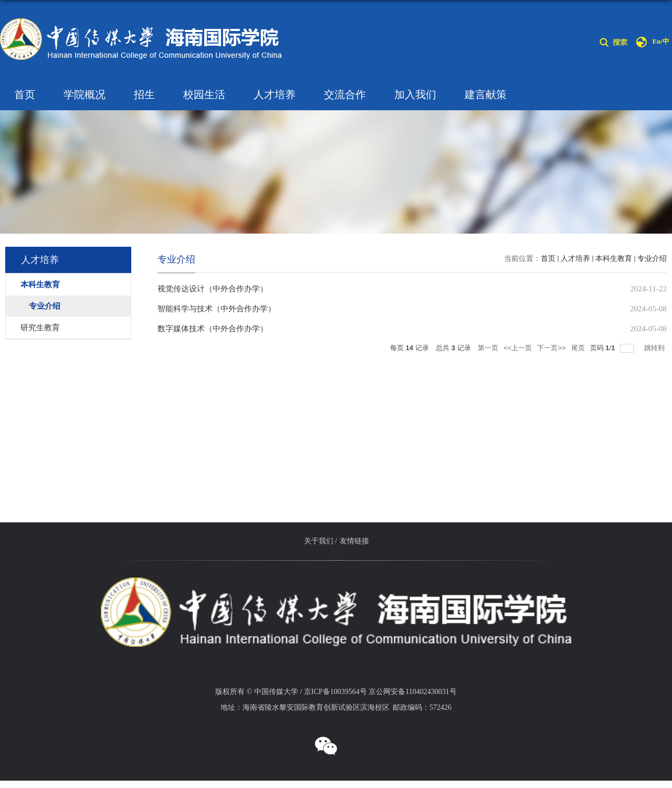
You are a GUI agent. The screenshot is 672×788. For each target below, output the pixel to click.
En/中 (661, 41)
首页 (25, 94)
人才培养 (275, 94)
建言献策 (486, 94)
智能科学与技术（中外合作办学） (217, 309)
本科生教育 (614, 259)
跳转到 (655, 348)
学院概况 (85, 94)
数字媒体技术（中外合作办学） (213, 329)
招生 (144, 94)
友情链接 (354, 541)
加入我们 (415, 94)
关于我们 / (321, 541)
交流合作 (345, 94)
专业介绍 (652, 259)
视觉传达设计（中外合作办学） (213, 289)
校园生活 (204, 94)
